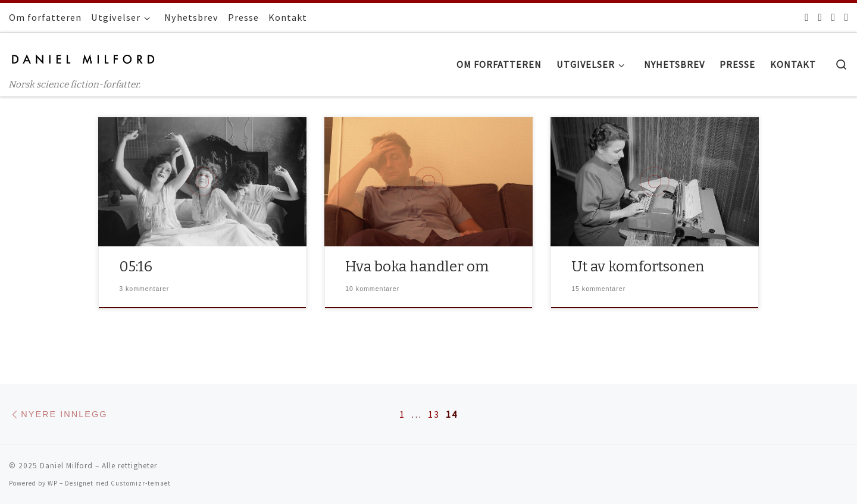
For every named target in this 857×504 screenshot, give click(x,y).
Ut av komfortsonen (638, 266)
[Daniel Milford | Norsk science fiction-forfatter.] (83, 57)
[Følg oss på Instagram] (833, 17)
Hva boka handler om (417, 266)
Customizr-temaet (141, 483)
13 (434, 414)
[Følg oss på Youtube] (846, 17)
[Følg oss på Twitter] (820, 17)
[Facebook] (806, 17)
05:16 (136, 266)
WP (53, 483)
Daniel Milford (66, 466)
